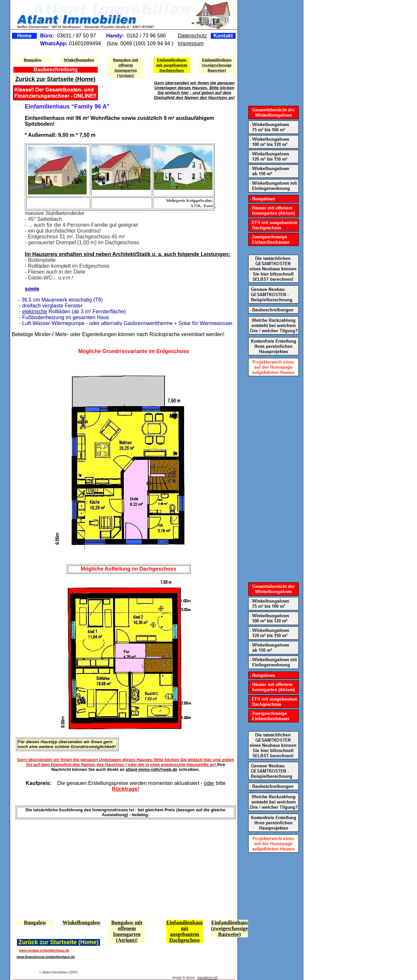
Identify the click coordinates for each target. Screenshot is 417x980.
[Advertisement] (51, 869)
